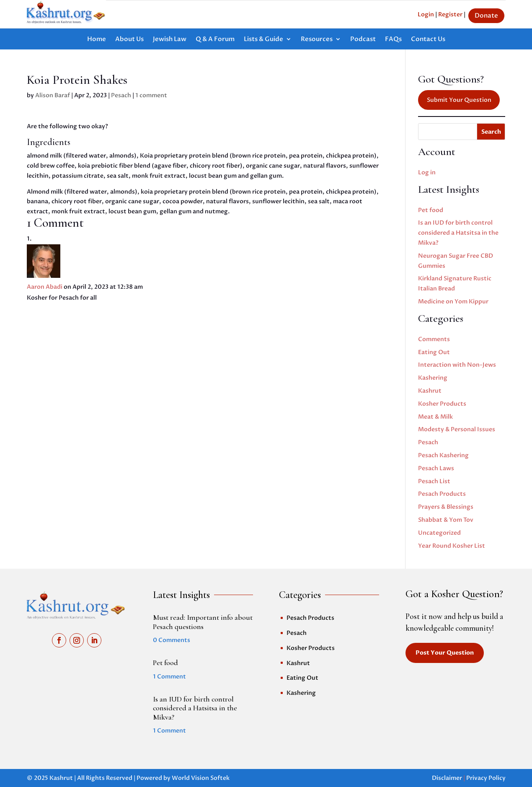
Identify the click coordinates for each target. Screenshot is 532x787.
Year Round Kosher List (452, 546)
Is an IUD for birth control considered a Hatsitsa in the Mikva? (458, 233)
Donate (486, 16)
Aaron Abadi (45, 287)
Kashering (433, 378)
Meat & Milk (435, 417)
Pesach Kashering (443, 455)
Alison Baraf (53, 95)
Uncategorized (439, 533)
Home (97, 40)
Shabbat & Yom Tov (446, 520)
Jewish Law (170, 40)
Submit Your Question (459, 100)
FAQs (393, 40)
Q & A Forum (215, 40)
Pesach (121, 95)
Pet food (431, 210)
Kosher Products (442, 404)
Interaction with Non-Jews (457, 365)
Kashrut (430, 391)
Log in (427, 172)
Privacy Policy (486, 778)
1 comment (151, 95)
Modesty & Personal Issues (457, 429)
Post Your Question (445, 653)
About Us (129, 40)
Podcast (363, 40)
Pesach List (434, 481)
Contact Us (428, 40)
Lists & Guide (263, 40)
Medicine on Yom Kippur (453, 302)
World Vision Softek (201, 778)
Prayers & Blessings (446, 507)
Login (426, 14)
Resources (317, 40)
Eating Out (434, 352)
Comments (434, 339)
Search (491, 132)
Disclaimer (447, 778)
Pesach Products (442, 494)
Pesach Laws (436, 468)
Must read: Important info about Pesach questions (203, 622)
